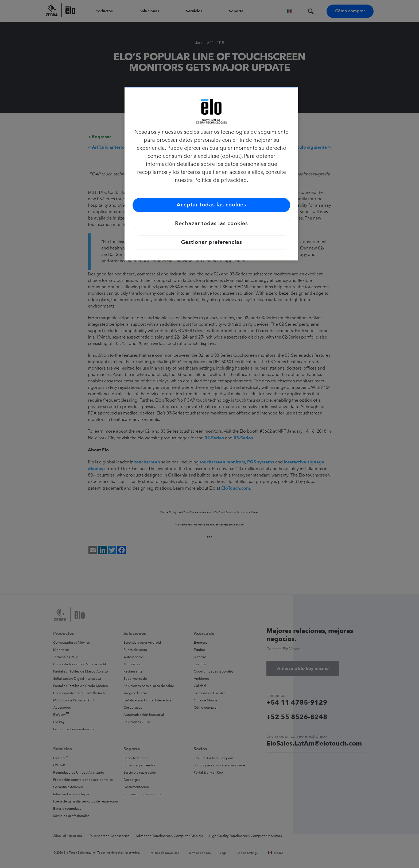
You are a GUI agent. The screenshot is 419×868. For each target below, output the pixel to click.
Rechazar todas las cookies (212, 224)
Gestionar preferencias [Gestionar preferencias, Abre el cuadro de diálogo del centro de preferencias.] (212, 243)
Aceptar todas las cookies (211, 205)
